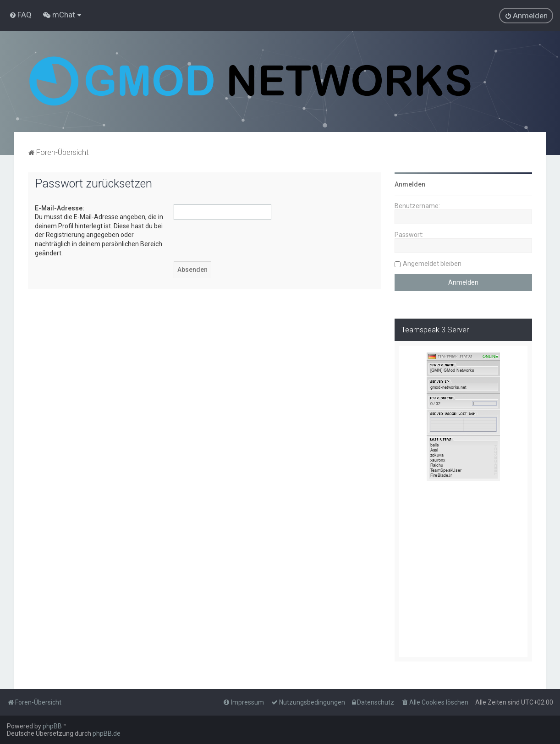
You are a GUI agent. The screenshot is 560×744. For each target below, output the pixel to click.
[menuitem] (20, 15)
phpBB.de (107, 733)
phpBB (52, 726)
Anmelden (410, 184)
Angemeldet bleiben (432, 264)
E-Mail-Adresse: (60, 208)
